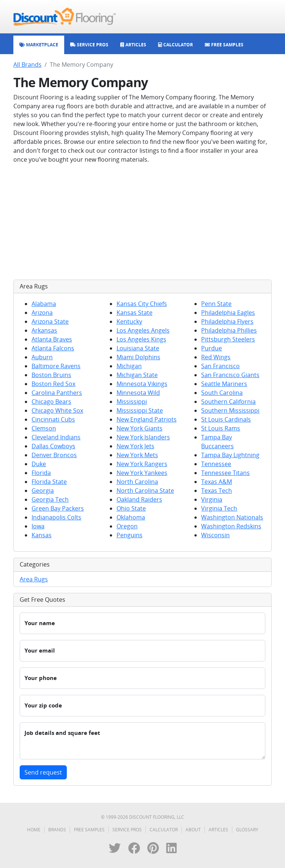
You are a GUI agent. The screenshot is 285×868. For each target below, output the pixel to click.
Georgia (43, 491)
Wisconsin (215, 535)
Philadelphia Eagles (228, 313)
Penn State (216, 304)
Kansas (42, 535)
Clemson (44, 428)
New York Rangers (142, 464)
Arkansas (44, 330)
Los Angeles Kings (141, 339)
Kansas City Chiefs (142, 304)
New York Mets (137, 455)
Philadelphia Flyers (227, 321)
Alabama (44, 304)
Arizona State (50, 321)
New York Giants (140, 428)
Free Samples (89, 830)
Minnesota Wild (138, 393)
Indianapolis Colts (56, 517)
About (193, 830)
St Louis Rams (221, 428)
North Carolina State (145, 491)
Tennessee (216, 464)
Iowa (38, 526)
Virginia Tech (219, 508)
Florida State (49, 482)
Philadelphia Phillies (229, 330)
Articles (218, 830)
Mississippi (132, 402)
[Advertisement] (142, 222)
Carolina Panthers (57, 393)
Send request (43, 772)
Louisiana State (138, 348)
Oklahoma (131, 517)
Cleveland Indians (56, 437)
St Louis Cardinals (226, 419)
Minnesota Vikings (142, 384)
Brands (57, 830)
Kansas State (135, 313)
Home (34, 830)
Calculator (164, 830)
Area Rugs (34, 579)
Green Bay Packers (58, 508)
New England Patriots (147, 419)
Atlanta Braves (52, 339)
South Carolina (222, 393)
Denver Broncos (54, 455)
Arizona (42, 313)
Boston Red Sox (53, 384)
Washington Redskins (231, 526)
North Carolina (137, 482)
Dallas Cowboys (53, 446)
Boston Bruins (51, 375)
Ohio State (131, 508)
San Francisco (220, 366)
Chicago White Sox (57, 410)
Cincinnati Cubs (53, 419)
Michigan (129, 366)
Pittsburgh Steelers (228, 339)
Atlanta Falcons (53, 348)
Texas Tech (217, 491)
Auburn (42, 357)
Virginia (212, 499)
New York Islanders (143, 437)
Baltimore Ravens (56, 366)
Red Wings (216, 357)
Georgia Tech (50, 499)
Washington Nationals (232, 517)
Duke (39, 464)
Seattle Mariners (224, 384)
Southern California (228, 402)
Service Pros (127, 830)
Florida (41, 473)
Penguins (130, 535)
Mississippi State (140, 410)
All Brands (27, 65)
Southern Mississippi (230, 410)
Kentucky (129, 321)
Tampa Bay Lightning (230, 455)
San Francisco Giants (230, 375)
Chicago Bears (51, 402)
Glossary (247, 830)
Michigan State (137, 375)
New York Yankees (142, 473)
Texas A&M (217, 482)
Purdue (212, 348)
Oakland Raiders (139, 499)
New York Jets (135, 446)
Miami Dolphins (138, 357)
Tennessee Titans (225, 473)
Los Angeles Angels (143, 330)
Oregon (127, 526)
